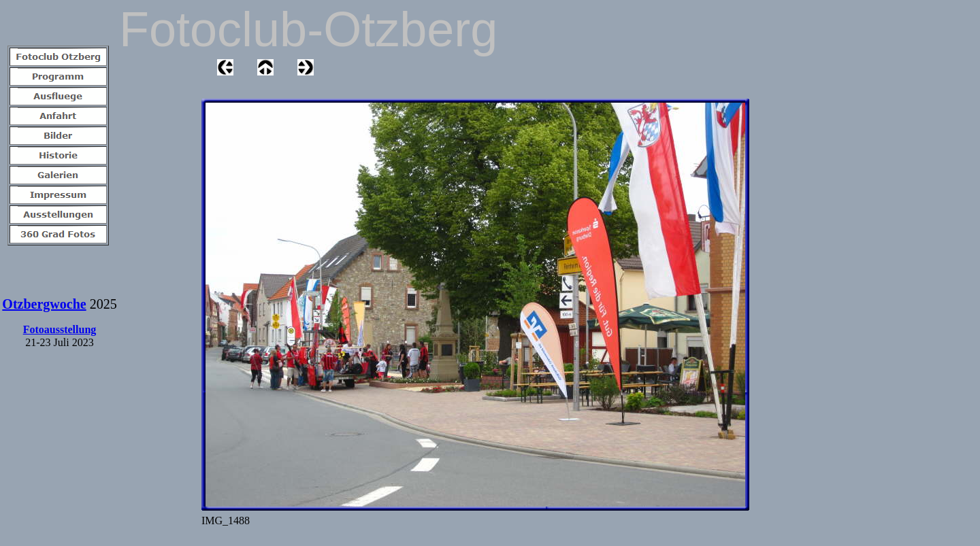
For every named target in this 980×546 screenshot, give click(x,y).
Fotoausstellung (60, 329)
